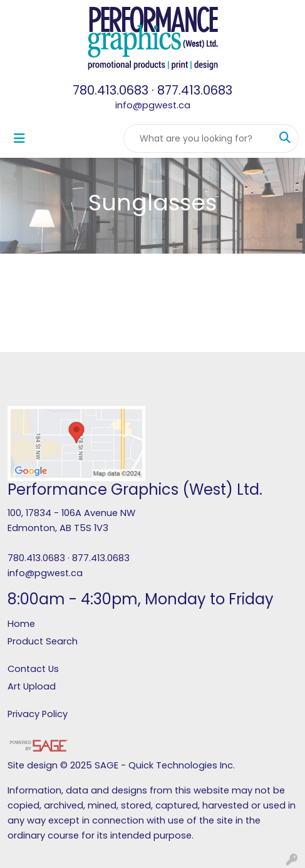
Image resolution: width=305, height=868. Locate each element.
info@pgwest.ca (153, 105)
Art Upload (32, 686)
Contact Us (33, 669)
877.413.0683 (195, 90)
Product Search (43, 641)
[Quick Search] (198, 138)
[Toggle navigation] (19, 138)
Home (21, 624)
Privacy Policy (38, 714)
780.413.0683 (111, 90)
